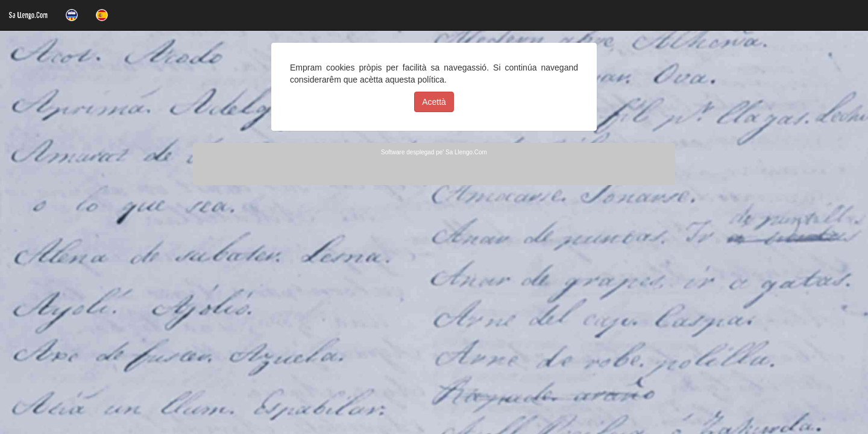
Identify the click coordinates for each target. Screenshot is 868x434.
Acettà (434, 102)
